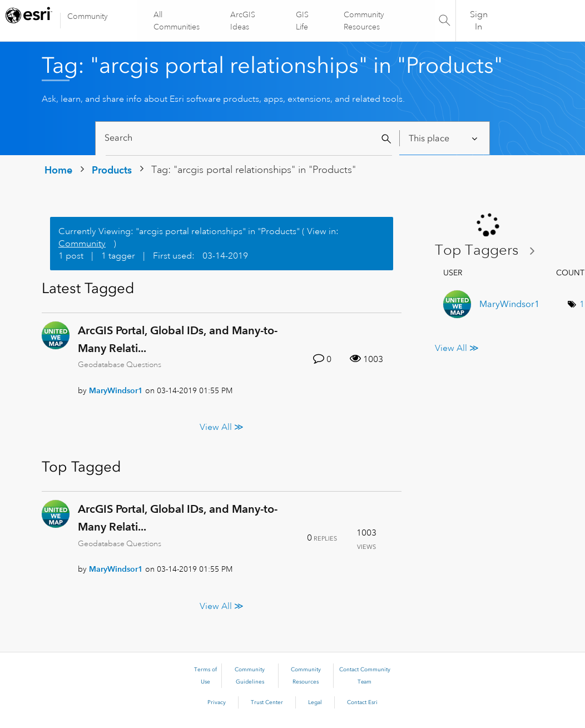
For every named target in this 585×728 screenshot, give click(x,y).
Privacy (217, 702)
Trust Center (267, 702)
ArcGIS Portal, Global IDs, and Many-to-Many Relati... (178, 339)
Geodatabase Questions (120, 364)
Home (58, 170)
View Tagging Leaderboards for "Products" (489, 251)
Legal (315, 702)
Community (88, 16)
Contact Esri (362, 702)
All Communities (177, 21)
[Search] (249, 138)
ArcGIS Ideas (243, 21)
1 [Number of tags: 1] (582, 304)
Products (112, 170)
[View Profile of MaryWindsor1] (116, 390)
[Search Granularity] (444, 138)
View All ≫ (222, 427)
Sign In (479, 21)
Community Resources (364, 21)
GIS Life (302, 21)
